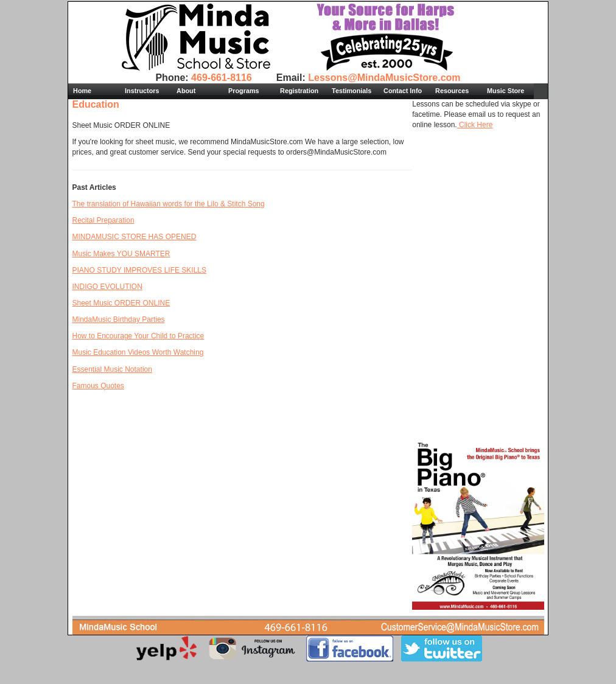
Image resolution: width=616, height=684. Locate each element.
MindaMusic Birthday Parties (119, 319)
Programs (243, 91)
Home (82, 91)
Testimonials (352, 91)
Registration (299, 91)
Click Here (475, 125)
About (186, 91)
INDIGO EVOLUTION (107, 287)
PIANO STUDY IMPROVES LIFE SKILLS (140, 270)
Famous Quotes (98, 386)
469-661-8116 (222, 78)
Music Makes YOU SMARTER (121, 254)
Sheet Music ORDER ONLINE (121, 303)
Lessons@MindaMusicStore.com (384, 78)
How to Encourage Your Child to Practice (138, 336)
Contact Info (403, 91)
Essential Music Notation (112, 369)
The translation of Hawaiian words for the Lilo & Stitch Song (169, 204)
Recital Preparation (103, 220)
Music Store (506, 91)
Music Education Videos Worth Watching (138, 352)
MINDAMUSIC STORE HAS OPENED (135, 237)
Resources (452, 91)
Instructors (142, 91)
